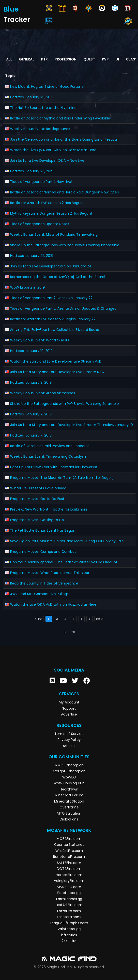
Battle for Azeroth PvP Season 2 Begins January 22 (53, 319)
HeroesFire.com (69, 875)
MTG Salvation (69, 813)
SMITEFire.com (69, 863)
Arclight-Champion (69, 771)
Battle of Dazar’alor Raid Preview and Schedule (50, 446)
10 (65, 632)
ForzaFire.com (69, 911)
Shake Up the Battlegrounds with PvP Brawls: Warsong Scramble (64, 404)
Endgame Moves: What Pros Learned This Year (50, 573)
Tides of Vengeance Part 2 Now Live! (41, 182)
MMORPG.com (69, 887)
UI (117, 59)
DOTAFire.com (69, 869)
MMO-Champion (69, 765)
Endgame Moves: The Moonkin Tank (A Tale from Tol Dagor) (62, 478)
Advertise (69, 714)
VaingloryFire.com (69, 881)
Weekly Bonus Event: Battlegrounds (40, 129)
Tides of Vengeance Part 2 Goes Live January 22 (51, 298)
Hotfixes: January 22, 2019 (32, 256)
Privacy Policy (69, 740)
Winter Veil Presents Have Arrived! (39, 488)
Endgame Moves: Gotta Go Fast (37, 499)
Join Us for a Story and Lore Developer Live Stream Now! (58, 372)
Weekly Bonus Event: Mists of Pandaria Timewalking (54, 234)
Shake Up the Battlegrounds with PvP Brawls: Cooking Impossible (65, 245)
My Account (69, 702)
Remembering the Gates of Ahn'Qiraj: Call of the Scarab (58, 277)
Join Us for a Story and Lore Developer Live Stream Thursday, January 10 (71, 425)
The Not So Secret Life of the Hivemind (43, 108)
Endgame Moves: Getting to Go (37, 520)
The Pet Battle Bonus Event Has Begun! (43, 530)
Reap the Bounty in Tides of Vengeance (44, 583)
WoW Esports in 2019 (27, 287)
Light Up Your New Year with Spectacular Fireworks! (54, 467)
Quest (89, 59)
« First (38, 619)
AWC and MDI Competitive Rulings (39, 594)
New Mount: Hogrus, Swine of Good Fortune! (47, 87)
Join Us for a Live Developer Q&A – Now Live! (48, 161)
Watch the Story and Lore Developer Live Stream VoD (56, 361)
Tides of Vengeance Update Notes (40, 224)
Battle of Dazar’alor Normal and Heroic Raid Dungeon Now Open (65, 192)
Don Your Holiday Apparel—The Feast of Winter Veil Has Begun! (63, 562)
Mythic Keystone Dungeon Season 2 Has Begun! (51, 213)
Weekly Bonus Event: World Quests (40, 340)
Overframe (69, 807)
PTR (44, 59)
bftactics (69, 935)
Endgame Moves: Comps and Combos (43, 552)
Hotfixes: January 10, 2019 (31, 351)
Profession (66, 59)
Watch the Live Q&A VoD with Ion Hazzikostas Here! (54, 150)
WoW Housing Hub (69, 783)
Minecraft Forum (69, 795)
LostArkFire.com (69, 905)
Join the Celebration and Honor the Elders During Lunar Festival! (64, 139)
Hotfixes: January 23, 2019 (32, 171)
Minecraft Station (69, 801)
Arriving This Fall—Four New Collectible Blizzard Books (54, 330)
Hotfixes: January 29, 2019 (32, 97)
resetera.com (69, 917)
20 (73, 632)
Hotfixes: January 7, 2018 (31, 435)
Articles (69, 746)
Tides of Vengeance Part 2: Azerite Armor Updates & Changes (63, 308)
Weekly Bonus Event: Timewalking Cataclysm (49, 456)
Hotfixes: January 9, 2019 (31, 382)
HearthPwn (69, 789)
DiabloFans (69, 819)
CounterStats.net (69, 845)
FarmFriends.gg (69, 899)
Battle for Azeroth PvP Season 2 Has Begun (46, 203)
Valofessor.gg (69, 929)
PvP (105, 59)
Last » (100, 619)
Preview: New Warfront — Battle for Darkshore (49, 509)
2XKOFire (69, 941)
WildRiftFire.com (69, 851)
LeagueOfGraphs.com (69, 923)
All (9, 59)
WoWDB (69, 777)
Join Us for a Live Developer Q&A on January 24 (51, 266)
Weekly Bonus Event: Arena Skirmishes (43, 393)
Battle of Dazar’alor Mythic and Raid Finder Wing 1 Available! (61, 118)
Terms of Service (69, 734)
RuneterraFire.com (69, 857)
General (27, 59)
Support (69, 708)
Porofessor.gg (69, 893)
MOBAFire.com (69, 839)
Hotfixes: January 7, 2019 (31, 414)
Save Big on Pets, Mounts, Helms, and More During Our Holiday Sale (67, 541)
